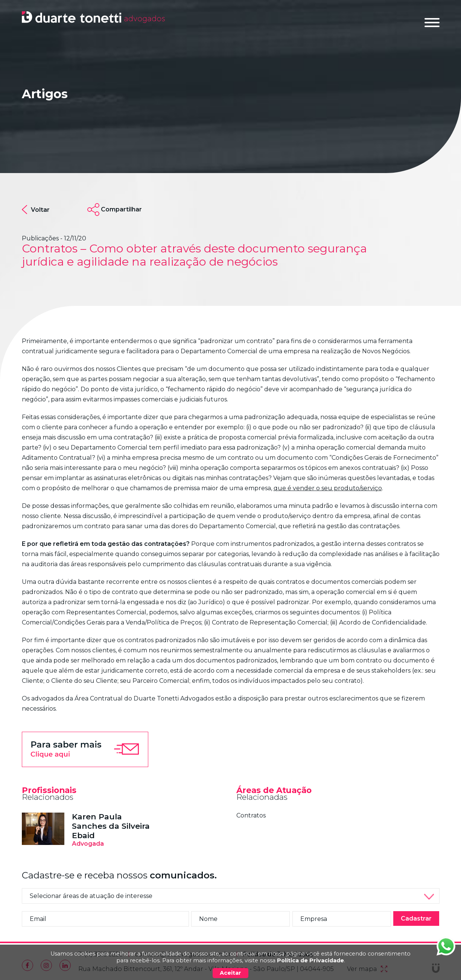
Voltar (36, 210)
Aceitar (230, 973)
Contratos (251, 815)
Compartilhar (121, 209)
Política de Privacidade (310, 960)
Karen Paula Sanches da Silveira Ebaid (111, 826)
